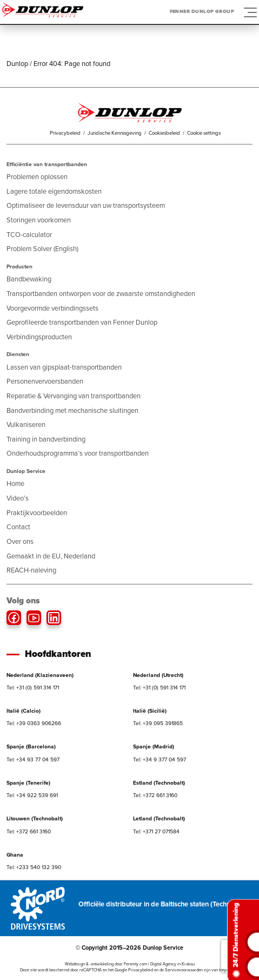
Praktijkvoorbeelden (37, 513)
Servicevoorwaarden (184, 970)
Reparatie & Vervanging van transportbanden (74, 396)
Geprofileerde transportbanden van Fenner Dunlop (82, 322)
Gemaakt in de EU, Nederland (51, 556)
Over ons (20, 541)
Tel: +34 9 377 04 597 (160, 759)
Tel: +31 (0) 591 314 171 (33, 688)
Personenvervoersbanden (45, 381)
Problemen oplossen (37, 177)
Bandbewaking (29, 279)
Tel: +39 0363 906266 (34, 723)
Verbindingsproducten (39, 337)
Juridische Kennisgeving (115, 133)
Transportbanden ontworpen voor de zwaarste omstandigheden (101, 294)
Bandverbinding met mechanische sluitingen (72, 410)
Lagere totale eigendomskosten (54, 191)
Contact (18, 527)
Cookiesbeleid (164, 133)
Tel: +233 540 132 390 (34, 867)
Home (15, 484)
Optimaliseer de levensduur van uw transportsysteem (86, 205)
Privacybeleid (65, 133)
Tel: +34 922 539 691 (32, 795)
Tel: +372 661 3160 (155, 795)
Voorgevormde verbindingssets (52, 308)
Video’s (18, 498)
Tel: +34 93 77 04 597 (33, 759)
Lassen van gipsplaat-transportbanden (64, 367)
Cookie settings (204, 133)
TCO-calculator (29, 235)
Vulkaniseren (26, 425)
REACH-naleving (31, 570)
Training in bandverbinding (46, 439)
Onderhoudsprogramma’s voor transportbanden (78, 453)
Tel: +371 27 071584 (156, 831)
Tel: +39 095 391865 (158, 723)
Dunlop (17, 64)
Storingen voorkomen (39, 220)
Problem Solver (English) (42, 249)
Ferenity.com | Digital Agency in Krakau (159, 964)
